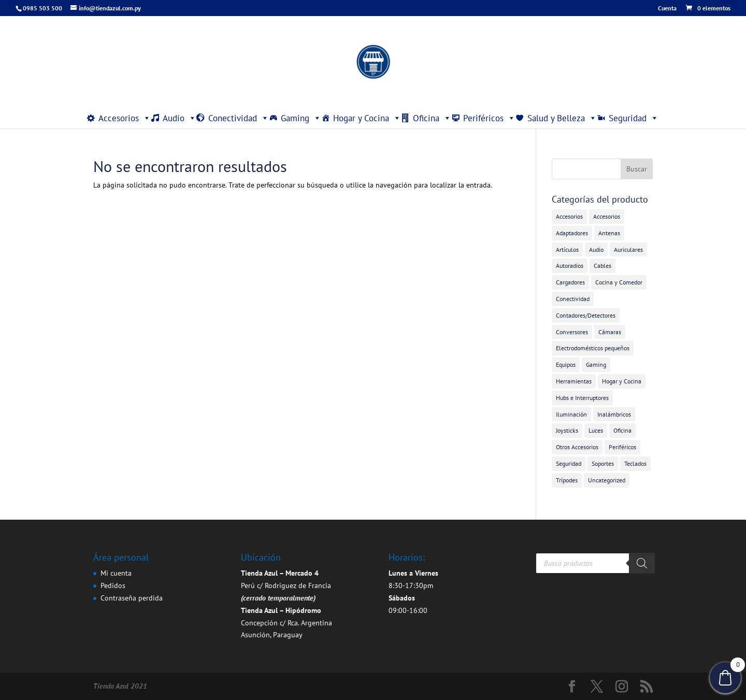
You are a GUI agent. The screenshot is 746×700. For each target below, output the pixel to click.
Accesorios (125, 118)
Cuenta (667, 9)
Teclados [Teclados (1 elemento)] (635, 463)
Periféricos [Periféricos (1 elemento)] (622, 447)
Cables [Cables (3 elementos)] (602, 266)
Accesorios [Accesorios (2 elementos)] (607, 216)
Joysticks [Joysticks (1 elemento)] (567, 430)
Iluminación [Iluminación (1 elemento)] (571, 414)
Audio (180, 118)
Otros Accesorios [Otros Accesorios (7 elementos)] (577, 447)
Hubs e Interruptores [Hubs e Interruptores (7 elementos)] (582, 398)
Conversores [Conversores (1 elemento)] (572, 332)
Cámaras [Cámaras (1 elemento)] (610, 332)
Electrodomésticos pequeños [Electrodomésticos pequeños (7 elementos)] (593, 348)
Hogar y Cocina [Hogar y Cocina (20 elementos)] (622, 381)
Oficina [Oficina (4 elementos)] (622, 430)
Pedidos (113, 585)
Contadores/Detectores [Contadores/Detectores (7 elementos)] (586, 315)
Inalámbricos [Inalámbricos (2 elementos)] (614, 414)
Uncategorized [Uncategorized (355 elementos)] (607, 480)
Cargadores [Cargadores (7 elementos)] (570, 282)
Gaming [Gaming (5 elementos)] (596, 365)
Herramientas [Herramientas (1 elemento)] (574, 381)
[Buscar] (642, 563)
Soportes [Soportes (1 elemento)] (603, 463)
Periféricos (489, 118)
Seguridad (634, 118)
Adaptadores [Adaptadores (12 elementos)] (572, 233)
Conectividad (239, 118)
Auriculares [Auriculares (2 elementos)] (628, 249)
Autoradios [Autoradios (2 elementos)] (570, 266)
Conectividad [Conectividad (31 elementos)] (573, 299)
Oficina (432, 118)
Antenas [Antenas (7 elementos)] (609, 233)
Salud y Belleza (562, 118)
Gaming (301, 118)
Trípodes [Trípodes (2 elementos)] (567, 480)
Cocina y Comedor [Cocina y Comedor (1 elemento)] (619, 282)
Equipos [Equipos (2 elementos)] (566, 365)
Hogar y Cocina (367, 118)
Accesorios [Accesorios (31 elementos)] (569, 216)
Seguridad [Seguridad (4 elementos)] (569, 463)
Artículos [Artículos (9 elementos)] (567, 249)
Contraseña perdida (132, 598)
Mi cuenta (116, 573)
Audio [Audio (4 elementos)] (596, 249)
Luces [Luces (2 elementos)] (596, 430)
